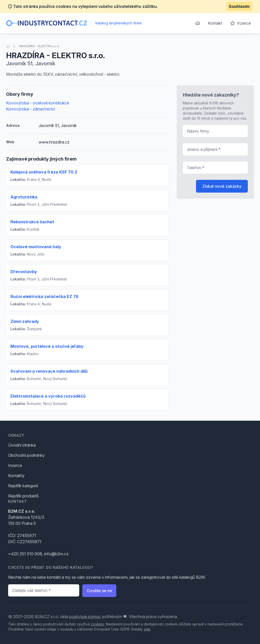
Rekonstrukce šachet (32, 222)
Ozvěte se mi (99, 591)
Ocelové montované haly (36, 247)
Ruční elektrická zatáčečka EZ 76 (44, 296)
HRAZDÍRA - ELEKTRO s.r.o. (39, 46)
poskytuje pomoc (85, 617)
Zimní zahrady (25, 321)
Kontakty (16, 476)
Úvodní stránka (22, 445)
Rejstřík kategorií (23, 486)
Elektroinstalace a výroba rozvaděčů (48, 396)
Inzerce (241, 23)
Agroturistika (24, 197)
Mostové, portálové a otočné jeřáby (47, 346)
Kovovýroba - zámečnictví (30, 109)
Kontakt (215, 23)
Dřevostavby (24, 272)
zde (147, 629)
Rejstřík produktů (23, 496)
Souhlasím (239, 6)
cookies (97, 624)
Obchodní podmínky (26, 455)
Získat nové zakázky (222, 186)
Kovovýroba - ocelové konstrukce (38, 103)
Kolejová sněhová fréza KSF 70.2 (44, 172)
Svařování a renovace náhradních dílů (49, 371)
